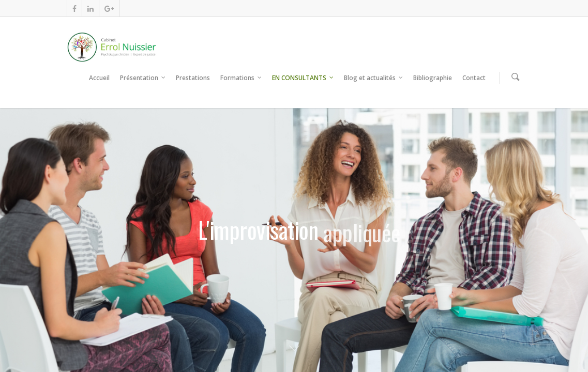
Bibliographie (433, 78)
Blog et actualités (374, 78)
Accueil (99, 78)
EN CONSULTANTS (303, 78)
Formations (242, 78)
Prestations (193, 78)
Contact (474, 78)
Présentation (143, 78)
